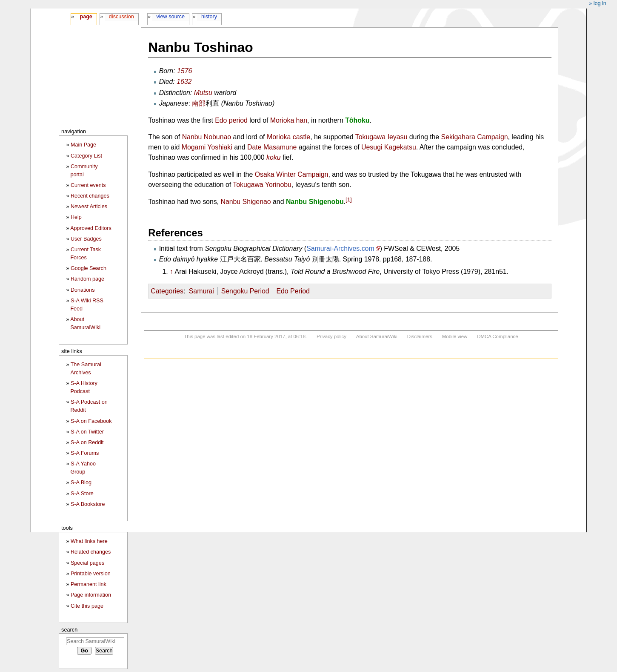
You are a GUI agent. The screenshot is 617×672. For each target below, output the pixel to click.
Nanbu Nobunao (207, 137)
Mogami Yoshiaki (207, 147)
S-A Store (82, 494)
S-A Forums (85, 453)
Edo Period (293, 291)
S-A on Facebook (91, 421)
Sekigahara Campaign (475, 137)
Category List (86, 156)
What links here (89, 541)
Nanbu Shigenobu (315, 202)
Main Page (83, 145)
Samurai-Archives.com (340, 248)
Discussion (121, 17)
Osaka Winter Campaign (292, 174)
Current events (88, 185)
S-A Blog (81, 482)
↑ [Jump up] (171, 271)
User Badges (86, 239)
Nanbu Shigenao (246, 202)
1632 (184, 82)
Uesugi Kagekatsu (389, 147)
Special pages (87, 563)
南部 (199, 103)
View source (171, 17)
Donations (83, 290)
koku (274, 157)
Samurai (201, 291)
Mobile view (455, 336)
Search (69, 630)
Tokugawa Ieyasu (381, 137)
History (209, 17)
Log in (600, 3)
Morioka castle (289, 137)
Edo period (231, 120)
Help (76, 217)
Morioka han (289, 120)
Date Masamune (272, 147)
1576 (184, 71)
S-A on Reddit (87, 442)
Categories (167, 291)
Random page (87, 279)
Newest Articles (89, 207)
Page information (91, 595)
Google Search (89, 268)
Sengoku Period (245, 291)
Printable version (91, 574)
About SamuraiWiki (377, 336)
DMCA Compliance (497, 336)
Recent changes (90, 196)
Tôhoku (357, 120)
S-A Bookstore (88, 504)
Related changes (91, 552)
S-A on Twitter (87, 432)
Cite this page (87, 606)
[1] (349, 200)
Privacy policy (331, 336)
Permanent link (89, 584)
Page (86, 17)
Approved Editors (91, 228)
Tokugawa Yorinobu (262, 185)
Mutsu (203, 93)
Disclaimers (420, 336)
